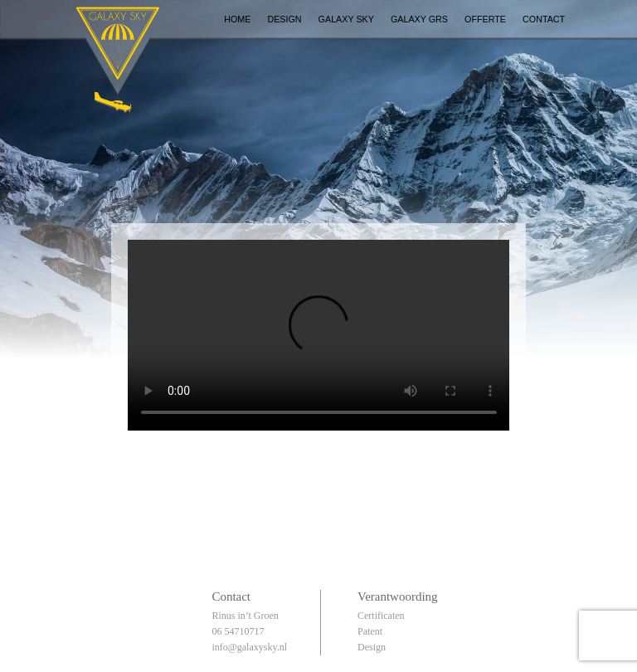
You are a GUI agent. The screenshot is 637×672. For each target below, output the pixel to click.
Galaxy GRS (419, 19)
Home (237, 19)
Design (284, 19)
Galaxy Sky (346, 19)
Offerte (485, 19)
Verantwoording (398, 597)
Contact (544, 19)
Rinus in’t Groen (245, 616)
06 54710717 (238, 631)
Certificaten (381, 616)
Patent (370, 631)
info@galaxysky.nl (249, 647)
